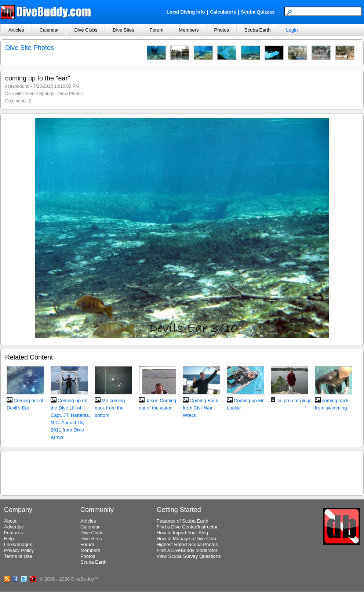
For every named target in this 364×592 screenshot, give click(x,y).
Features (13, 533)
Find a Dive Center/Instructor (187, 527)
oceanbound (17, 86)
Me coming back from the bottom (110, 408)
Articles (16, 30)
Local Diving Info (186, 12)
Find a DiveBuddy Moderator (187, 550)
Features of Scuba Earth (183, 521)
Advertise (14, 527)
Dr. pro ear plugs (294, 400)
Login (292, 30)
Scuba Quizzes (258, 12)
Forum (157, 30)
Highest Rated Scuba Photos (187, 544)
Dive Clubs (86, 30)
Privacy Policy (19, 550)
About (10, 521)
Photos (222, 30)
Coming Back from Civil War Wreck (200, 408)
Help (9, 539)
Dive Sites (123, 30)
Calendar (49, 30)
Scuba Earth (258, 30)
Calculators (223, 12)
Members (189, 30)
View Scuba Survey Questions (189, 556)
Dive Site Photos (30, 48)
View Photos (71, 94)
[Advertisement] (182, 472)
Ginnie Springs (40, 94)
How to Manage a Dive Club (186, 539)
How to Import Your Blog (182, 533)
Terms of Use (18, 556)
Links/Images (18, 544)
